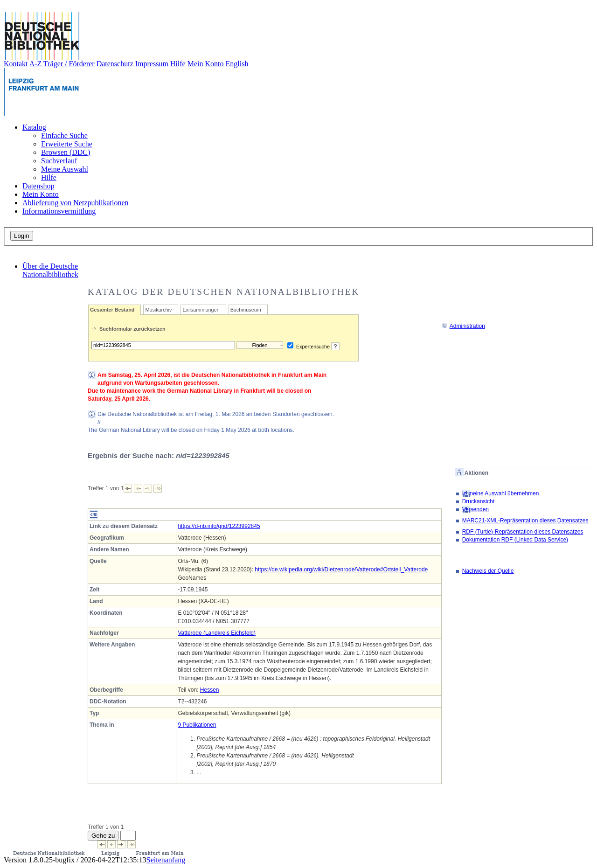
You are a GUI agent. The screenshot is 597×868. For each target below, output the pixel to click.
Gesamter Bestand (112, 310)
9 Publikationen (197, 725)
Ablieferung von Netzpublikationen (76, 203)
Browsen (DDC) (66, 152)
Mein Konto (206, 64)
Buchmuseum (246, 310)
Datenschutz (115, 64)
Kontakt (16, 64)
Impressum (152, 64)
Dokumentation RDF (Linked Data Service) (515, 540)
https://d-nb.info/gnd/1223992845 (219, 526)
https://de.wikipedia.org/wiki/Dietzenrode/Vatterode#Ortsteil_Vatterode (341, 569)
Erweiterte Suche (67, 144)
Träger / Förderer (69, 64)
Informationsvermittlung (59, 211)
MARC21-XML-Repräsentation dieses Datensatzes (525, 521)
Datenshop (38, 186)
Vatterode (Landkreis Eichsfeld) (217, 633)
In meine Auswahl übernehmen (501, 493)
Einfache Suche (64, 135)
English (237, 64)
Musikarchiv (158, 310)
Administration (463, 326)
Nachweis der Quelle (488, 571)
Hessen (210, 690)
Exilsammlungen (201, 310)
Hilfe (178, 64)
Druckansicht (478, 501)
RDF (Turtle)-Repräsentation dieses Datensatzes (523, 532)
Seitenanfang (166, 860)
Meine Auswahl (65, 169)
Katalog (34, 127)
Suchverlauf (59, 161)
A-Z (36, 64)
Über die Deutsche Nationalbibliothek (50, 270)
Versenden (476, 509)
